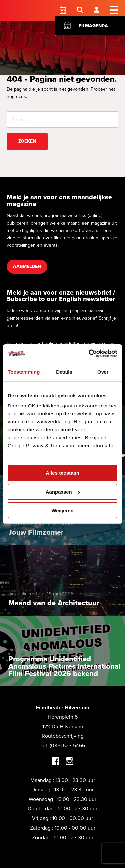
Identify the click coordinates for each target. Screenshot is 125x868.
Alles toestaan (62, 473)
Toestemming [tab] (24, 372)
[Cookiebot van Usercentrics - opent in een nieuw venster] (89, 353)
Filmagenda (93, 26)
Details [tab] (64, 372)
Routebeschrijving (63, 736)
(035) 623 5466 (67, 746)
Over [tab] (103, 372)
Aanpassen (63, 492)
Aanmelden (27, 267)
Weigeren (62, 510)
